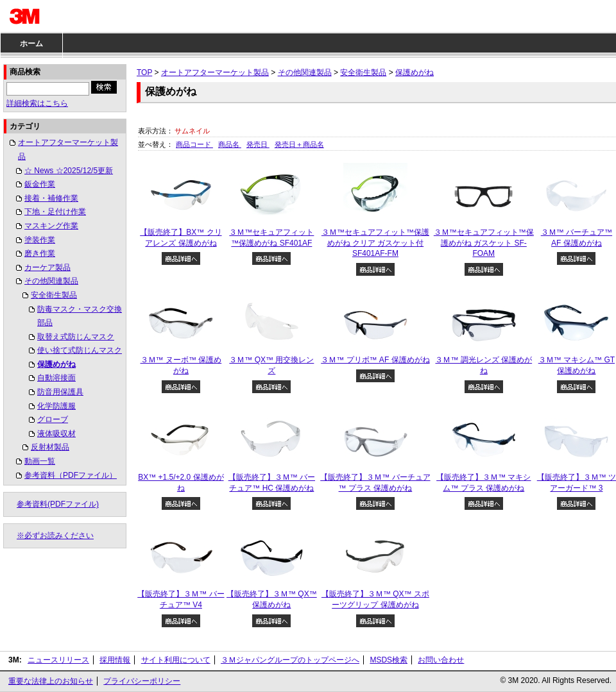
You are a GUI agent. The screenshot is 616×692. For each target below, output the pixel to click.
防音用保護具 (60, 392)
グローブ (53, 419)
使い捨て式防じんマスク (80, 350)
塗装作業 (40, 240)
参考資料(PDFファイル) (58, 504)
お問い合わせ (441, 660)
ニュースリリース (58, 660)
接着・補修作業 (51, 198)
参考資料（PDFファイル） (71, 475)
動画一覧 (40, 461)
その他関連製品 (51, 281)
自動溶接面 (56, 378)
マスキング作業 (51, 226)
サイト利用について (176, 660)
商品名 (230, 144)
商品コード (194, 144)
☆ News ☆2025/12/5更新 (69, 171)
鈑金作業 (40, 184)
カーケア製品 (47, 267)
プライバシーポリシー (142, 681)
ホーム (31, 44)
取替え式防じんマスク (76, 337)
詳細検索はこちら (37, 103)
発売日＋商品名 (299, 144)
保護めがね (56, 364)
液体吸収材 (56, 434)
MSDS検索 (389, 660)
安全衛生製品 (54, 295)
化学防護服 (56, 406)
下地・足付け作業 (55, 212)
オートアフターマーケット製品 (68, 149)
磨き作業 (40, 253)
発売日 (258, 144)
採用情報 (115, 660)
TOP (144, 72)
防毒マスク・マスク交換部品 (80, 316)
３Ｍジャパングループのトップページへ (290, 660)
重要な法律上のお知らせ (51, 681)
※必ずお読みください (55, 536)
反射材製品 (50, 447)
